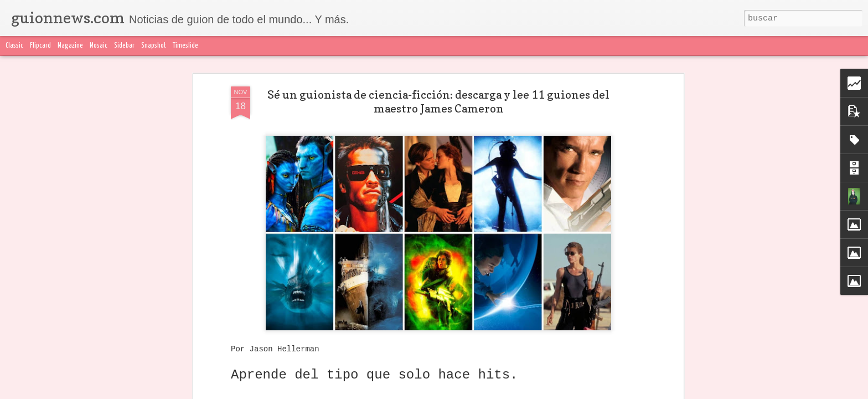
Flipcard (40, 46)
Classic (14, 46)
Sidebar (124, 46)
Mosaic (99, 46)
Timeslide (185, 46)
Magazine (70, 46)
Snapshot (154, 46)
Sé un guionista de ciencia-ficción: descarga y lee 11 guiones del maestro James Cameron (438, 102)
